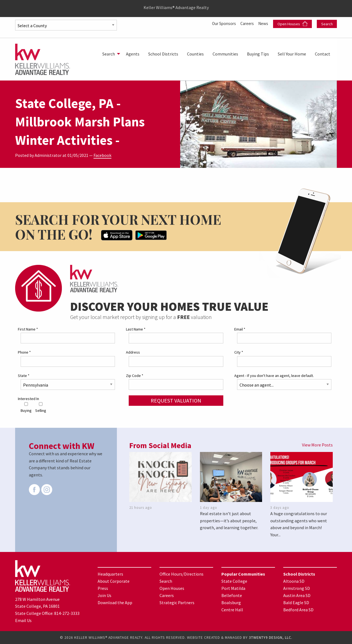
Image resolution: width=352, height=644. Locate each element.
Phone (24, 352)
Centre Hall (232, 610)
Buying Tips (258, 54)
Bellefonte (232, 595)
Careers (246, 23)
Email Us (23, 620)
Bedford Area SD (298, 610)
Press (103, 588)
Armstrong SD (297, 588)
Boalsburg (231, 603)
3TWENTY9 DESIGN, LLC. (271, 638)
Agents (133, 54)
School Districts (163, 54)
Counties (195, 54)
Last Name (136, 329)
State (24, 375)
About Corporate (114, 581)
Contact (323, 54)
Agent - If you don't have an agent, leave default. (274, 375)
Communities (225, 54)
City (239, 352)
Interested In (28, 399)
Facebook (102, 155)
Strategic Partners (177, 603)
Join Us (105, 595)
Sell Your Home (292, 54)
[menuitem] (110, 54)
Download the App (115, 603)
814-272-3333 (67, 613)
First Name (28, 329)
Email (240, 329)
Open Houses (293, 24)
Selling (41, 408)
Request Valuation (176, 400)
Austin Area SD (297, 595)
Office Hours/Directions (182, 574)
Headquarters (110, 574)
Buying (26, 408)
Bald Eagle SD (296, 603)
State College (234, 581)
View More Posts (317, 445)
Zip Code (135, 375)
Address (133, 352)
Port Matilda (233, 588)
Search (327, 24)
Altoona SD (294, 581)
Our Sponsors (222, 23)
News (263, 23)
